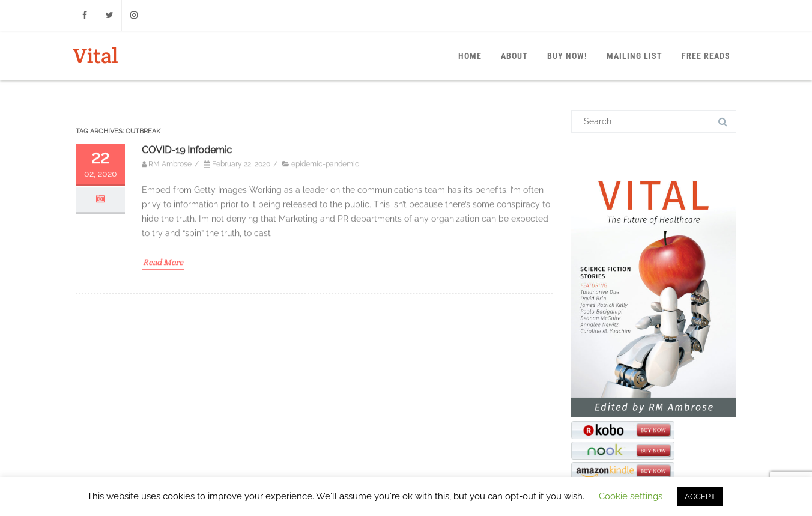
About (514, 56)
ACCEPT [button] (700, 496)
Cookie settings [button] (631, 496)
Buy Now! (567, 56)
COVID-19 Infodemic (187, 218)
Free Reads (706, 56)
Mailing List (635, 56)
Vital (95, 56)
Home (470, 56)
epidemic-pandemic (325, 233)
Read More (163, 330)
